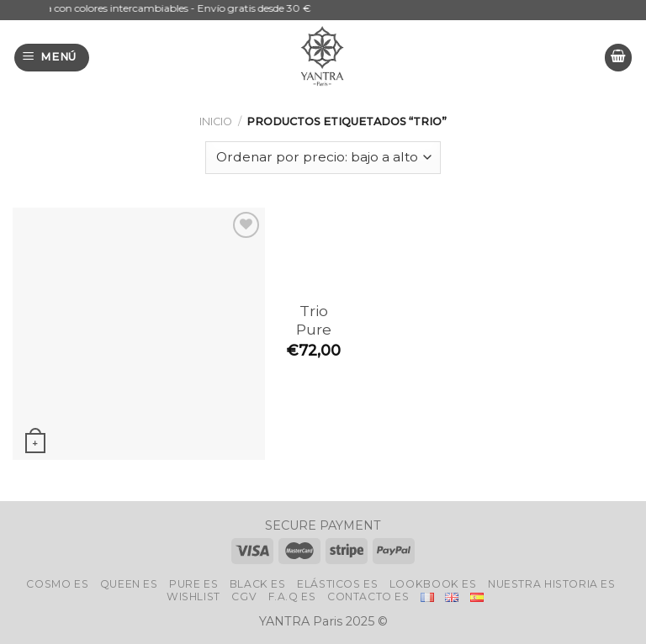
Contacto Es (368, 596)
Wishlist (193, 596)
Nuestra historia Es (552, 584)
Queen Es (129, 584)
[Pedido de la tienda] (323, 158)
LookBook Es (433, 584)
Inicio (216, 121)
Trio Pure (314, 320)
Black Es (258, 584)
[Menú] (52, 58)
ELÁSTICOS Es (337, 584)
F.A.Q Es (292, 596)
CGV (244, 596)
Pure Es (193, 584)
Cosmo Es (57, 584)
